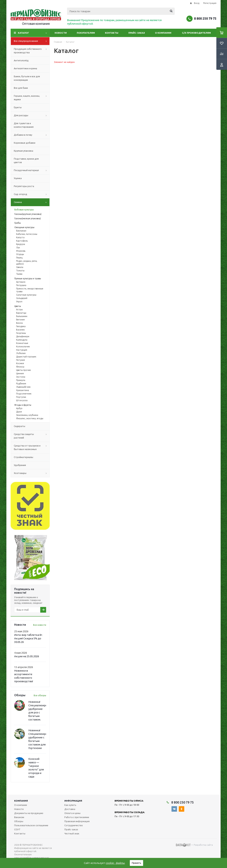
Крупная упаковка (23, 151)
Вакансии (19, 817)
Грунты (18, 107)
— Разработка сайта (194, 845)
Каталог (23, 33)
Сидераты (20, 426)
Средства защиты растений (32, 436)
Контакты (112, 33)
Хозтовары (32, 473)
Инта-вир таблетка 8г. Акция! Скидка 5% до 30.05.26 (28, 638)
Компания (21, 801)
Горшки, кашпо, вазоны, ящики (32, 98)
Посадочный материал (32, 170)
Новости (61, 33)
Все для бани (21, 88)
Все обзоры (40, 695)
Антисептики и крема (25, 68)
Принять (136, 863)
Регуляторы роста (24, 186)
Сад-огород (32, 194)
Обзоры (19, 821)
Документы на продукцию (29, 813)
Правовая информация (77, 821)
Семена (32, 202)
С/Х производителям (196, 33)
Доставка (70, 809)
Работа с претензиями (77, 817)
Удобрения (20, 465)
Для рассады (32, 115)
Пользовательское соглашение (31, 825)
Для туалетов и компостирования (24, 125)
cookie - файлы (115, 863)
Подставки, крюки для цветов (26, 160)
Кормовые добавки (25, 143)
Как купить (70, 805)
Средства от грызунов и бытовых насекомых (32, 448)
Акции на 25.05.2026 (27, 656)
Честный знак (72, 833)
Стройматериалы (23, 457)
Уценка (18, 178)
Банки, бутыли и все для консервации (27, 78)
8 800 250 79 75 (205, 18)
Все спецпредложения (32, 41)
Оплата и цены (72, 813)
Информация (73, 801)
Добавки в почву (32, 135)
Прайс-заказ (137, 33)
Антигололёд (21, 60)
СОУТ (17, 829)
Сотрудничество (74, 825)
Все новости (40, 625)
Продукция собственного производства (32, 51)
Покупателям (86, 33)
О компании (163, 33)
